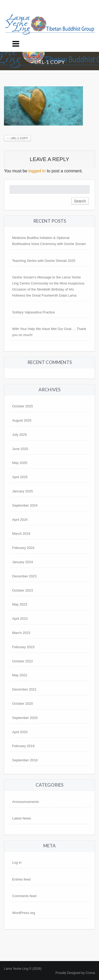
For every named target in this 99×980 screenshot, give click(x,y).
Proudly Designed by (75, 973)
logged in (37, 171)
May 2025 (20, 463)
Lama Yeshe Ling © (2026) (23, 969)
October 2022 (23, 661)
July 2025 (20, 435)
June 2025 (20, 449)
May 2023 (20, 604)
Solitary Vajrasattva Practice (34, 312)
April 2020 (20, 732)
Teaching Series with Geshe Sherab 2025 (44, 261)
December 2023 (24, 576)
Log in (17, 862)
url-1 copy (17, 138)
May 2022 (20, 675)
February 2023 (23, 647)
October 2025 (23, 406)
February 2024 (23, 548)
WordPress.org (23, 913)
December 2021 (24, 689)
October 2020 (23, 704)
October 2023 (23, 590)
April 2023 (20, 619)
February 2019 (23, 746)
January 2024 (23, 562)
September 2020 (25, 718)
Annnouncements (25, 802)
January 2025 (23, 491)
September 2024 (25, 505)
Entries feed (21, 879)
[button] (43, 106)
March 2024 (21, 534)
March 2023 (21, 633)
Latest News (22, 818)
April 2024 (20, 520)
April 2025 (20, 477)
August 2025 (22, 420)
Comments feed (24, 896)
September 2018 (25, 760)
